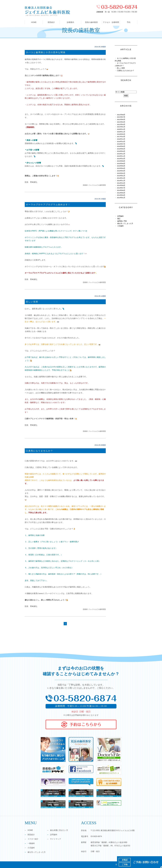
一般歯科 (31, 843)
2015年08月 (121, 161)
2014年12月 (121, 178)
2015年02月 (121, 173)
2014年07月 (121, 188)
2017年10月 (121, 137)
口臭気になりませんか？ (39, 451)
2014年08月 (121, 185)
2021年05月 (121, 120)
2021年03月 (121, 124)
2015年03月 (121, 171)
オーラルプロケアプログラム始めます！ (48, 205)
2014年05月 (121, 193)
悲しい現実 (32, 302)
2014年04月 (121, 195)
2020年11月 (121, 132)
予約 (129, 22)
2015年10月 (121, 159)
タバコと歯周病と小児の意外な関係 (46, 52)
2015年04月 (121, 168)
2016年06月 (121, 146)
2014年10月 (121, 183)
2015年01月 (121, 176)
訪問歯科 (120, 216)
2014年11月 (121, 181)
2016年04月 (121, 151)
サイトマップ (55, 839)
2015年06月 (121, 164)
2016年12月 (121, 139)
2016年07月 (121, 144)
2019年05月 (121, 134)
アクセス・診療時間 (111, 22)
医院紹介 (31, 835)
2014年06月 (121, 190)
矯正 (119, 219)
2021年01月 (121, 127)
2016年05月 (121, 149)
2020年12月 (121, 129)
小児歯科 (120, 226)
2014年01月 (121, 198)
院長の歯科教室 (91, 22)
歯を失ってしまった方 (125, 223)
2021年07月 (121, 117)
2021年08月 (121, 115)
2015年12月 (121, 154)
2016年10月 (121, 142)
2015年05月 (121, 166)
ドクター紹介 (33, 839)
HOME (34, 22)
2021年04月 (121, 122)
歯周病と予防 (122, 221)
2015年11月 (121, 156)
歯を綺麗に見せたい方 (59, 830)
